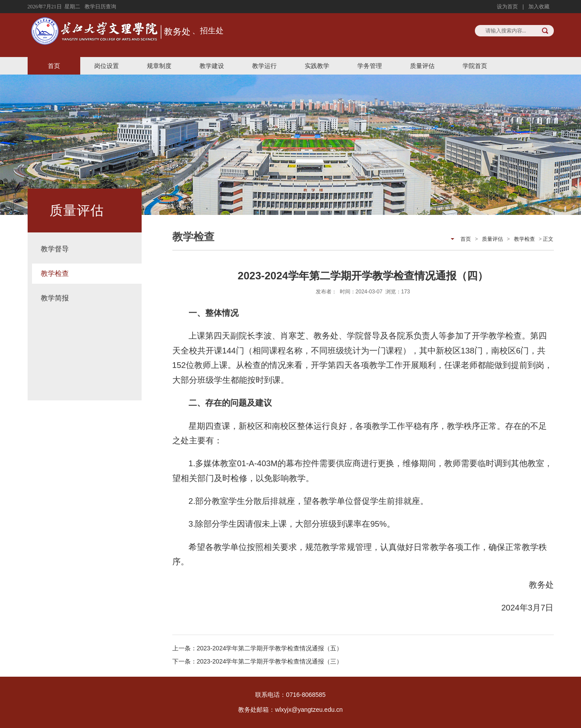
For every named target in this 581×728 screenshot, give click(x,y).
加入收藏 (539, 7)
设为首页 (507, 7)
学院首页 (475, 66)
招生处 (212, 31)
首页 (54, 66)
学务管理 (370, 66)
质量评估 (422, 66)
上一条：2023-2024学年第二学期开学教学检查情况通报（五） (258, 648)
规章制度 (159, 66)
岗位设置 (107, 66)
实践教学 (317, 66)
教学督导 (55, 249)
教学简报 (55, 298)
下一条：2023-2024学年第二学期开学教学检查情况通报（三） (258, 661)
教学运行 (264, 66)
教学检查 (55, 273)
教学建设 (212, 66)
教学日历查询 (100, 7)
